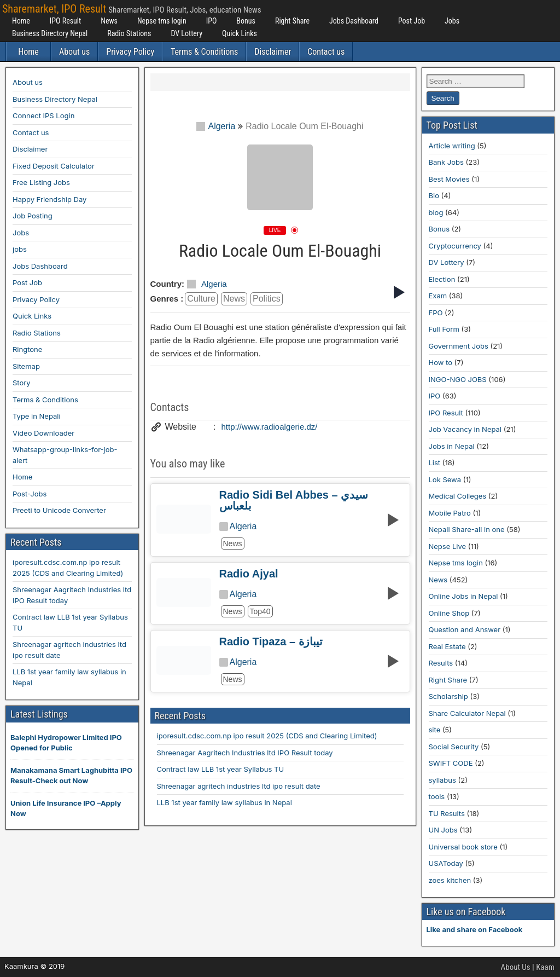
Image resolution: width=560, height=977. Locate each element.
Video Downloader (43, 433)
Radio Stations (129, 33)
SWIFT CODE (451, 763)
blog (436, 212)
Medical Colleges (458, 496)
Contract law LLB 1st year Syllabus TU (221, 769)
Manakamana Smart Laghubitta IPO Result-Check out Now (71, 776)
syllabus (442, 780)
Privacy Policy (130, 52)
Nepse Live (448, 546)
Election (442, 279)
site (435, 730)
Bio (434, 195)
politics (267, 299)
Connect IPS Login (43, 115)
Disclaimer (273, 52)
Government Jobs (459, 346)
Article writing (452, 146)
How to (441, 362)
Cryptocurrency (455, 246)
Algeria (216, 126)
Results (441, 663)
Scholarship (448, 696)
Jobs (452, 21)
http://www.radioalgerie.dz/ (270, 427)
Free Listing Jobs (41, 182)
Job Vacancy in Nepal (465, 429)
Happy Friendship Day (49, 199)
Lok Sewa (445, 479)
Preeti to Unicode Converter (59, 510)
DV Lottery (186, 33)
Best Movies (449, 179)
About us (74, 52)
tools (437, 796)
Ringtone (27, 349)
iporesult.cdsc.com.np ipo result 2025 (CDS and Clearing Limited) (267, 736)
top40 (260, 611)
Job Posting (33, 216)
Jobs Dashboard (354, 21)
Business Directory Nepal (50, 33)
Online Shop (449, 613)
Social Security (454, 747)
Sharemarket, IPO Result (54, 9)
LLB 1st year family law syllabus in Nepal (224, 802)
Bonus (246, 21)
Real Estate (447, 646)
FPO (436, 313)
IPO (212, 21)
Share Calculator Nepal (467, 713)
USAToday (446, 863)
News (109, 21)
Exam (438, 296)
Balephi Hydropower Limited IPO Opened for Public (66, 743)
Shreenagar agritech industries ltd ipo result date (239, 786)
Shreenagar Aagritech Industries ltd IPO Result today (245, 753)
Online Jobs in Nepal (463, 596)
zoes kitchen (450, 880)
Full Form (444, 329)
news (234, 299)
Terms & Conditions (204, 52)
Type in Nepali (37, 416)
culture (201, 299)
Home (21, 21)
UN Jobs (443, 830)
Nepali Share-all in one (467, 529)
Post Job (412, 21)
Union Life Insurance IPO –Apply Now (66, 808)
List (435, 463)
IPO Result (65, 21)
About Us (516, 967)
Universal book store (463, 847)
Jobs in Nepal (452, 446)
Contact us (326, 52)
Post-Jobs (30, 494)
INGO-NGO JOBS (458, 379)
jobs (20, 249)
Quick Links (240, 33)
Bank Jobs (446, 162)
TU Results (447, 813)
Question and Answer (465, 629)
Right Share (292, 21)
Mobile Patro (450, 513)
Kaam (545, 967)
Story (22, 383)
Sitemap (26, 366)
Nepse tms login (162, 21)
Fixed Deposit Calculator (54, 166)
